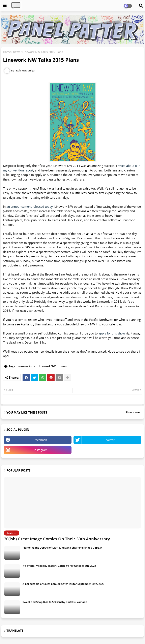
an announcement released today (30, 206)
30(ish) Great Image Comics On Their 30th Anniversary (57, 539)
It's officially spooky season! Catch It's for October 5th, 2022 (59, 566)
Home (7, 52)
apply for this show (112, 333)
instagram (41, 450)
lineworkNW (47, 366)
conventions (26, 366)
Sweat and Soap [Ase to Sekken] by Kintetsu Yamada (55, 602)
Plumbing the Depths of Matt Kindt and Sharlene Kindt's (62, 548)
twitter (110, 440)
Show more (133, 412)
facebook (41, 440)
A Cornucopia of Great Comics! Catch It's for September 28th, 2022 (63, 584)
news (17, 52)
